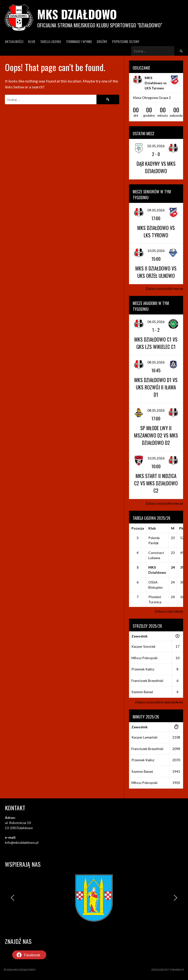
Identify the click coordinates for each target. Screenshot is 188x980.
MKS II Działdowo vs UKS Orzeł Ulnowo (156, 272)
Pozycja (138, 528)
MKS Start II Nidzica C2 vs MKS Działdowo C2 (156, 483)
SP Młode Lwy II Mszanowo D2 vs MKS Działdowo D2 (156, 435)
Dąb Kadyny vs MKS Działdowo (156, 167)
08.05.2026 (156, 362)
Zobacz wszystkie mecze (164, 288)
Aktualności (14, 41)
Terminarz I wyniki (79, 41)
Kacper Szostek (143, 646)
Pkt (182, 528)
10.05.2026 (156, 251)
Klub (32, 41)
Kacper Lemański (144, 737)
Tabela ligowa (51, 41)
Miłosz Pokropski (144, 658)
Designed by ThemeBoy (168, 970)
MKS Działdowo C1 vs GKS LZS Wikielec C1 (156, 343)
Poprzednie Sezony (126, 41)
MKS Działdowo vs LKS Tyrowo (156, 83)
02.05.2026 (156, 146)
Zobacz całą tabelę (169, 611)
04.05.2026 (156, 322)
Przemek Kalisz (143, 669)
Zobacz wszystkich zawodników (159, 702)
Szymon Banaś (142, 692)
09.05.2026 (156, 210)
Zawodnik (140, 636)
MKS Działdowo (77, 14)
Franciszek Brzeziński (147, 681)
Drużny (102, 41)
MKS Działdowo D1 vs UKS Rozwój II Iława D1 (156, 387)
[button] (12, 898)
